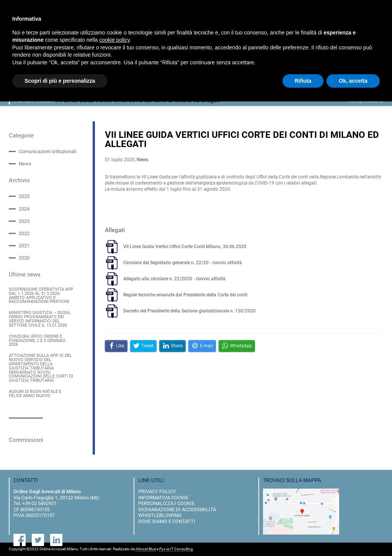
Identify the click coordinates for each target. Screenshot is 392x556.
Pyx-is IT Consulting (176, 549)
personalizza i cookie (166, 503)
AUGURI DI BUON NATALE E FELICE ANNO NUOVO (35, 394)
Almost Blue (146, 549)
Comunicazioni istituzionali (47, 151)
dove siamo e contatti (167, 521)
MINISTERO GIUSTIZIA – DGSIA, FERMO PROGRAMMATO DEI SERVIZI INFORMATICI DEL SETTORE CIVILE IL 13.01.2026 (40, 319)
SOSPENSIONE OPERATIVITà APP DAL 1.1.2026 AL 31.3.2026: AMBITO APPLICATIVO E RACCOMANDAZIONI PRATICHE (41, 296)
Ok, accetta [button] (353, 81)
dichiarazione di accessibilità (177, 509)
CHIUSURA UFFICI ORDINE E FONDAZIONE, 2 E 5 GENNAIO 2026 (37, 341)
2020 (24, 258)
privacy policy (157, 491)
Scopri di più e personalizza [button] (60, 81)
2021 (24, 246)
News (25, 164)
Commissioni (26, 440)
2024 (24, 209)
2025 (24, 196)
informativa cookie (163, 498)
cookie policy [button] (114, 40)
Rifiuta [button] (303, 81)
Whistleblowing (160, 515)
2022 (24, 233)
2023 (24, 221)
